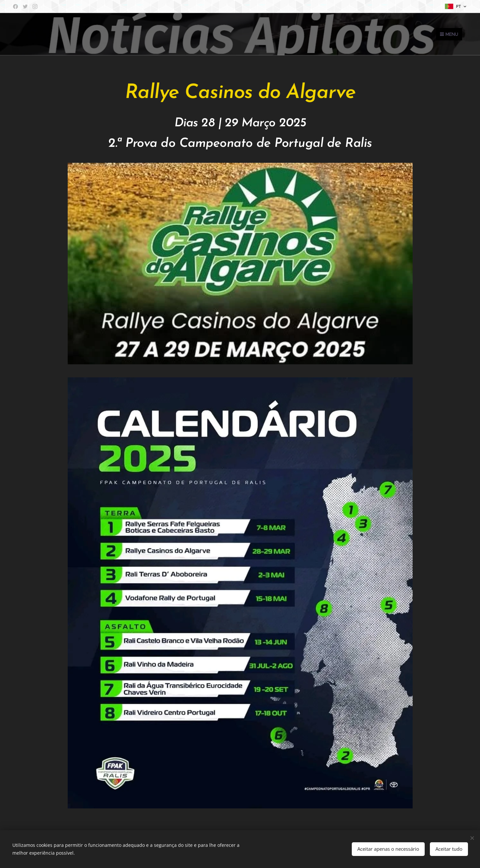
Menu (449, 34)
